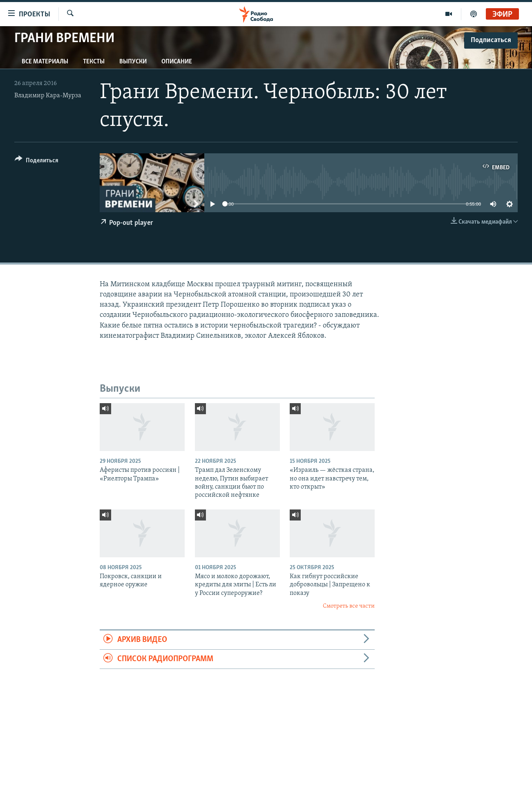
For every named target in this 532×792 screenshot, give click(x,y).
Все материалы (45, 62)
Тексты (94, 62)
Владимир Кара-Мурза (48, 96)
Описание (177, 62)
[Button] (37, 162)
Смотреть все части (349, 606)
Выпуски (133, 62)
